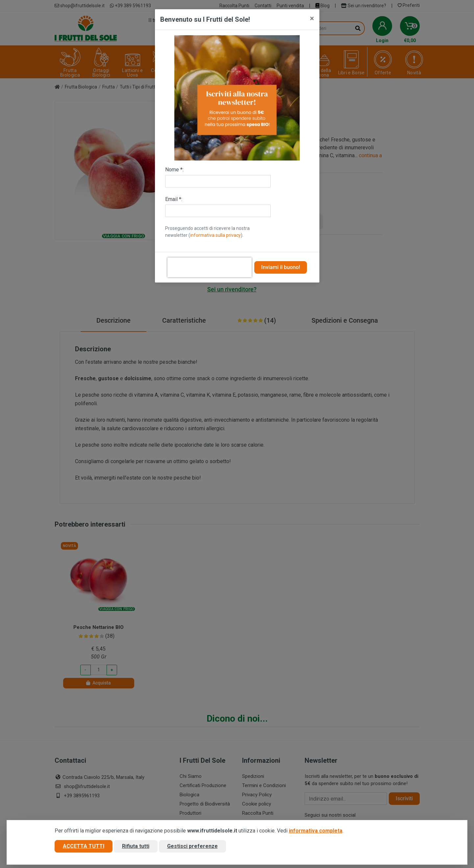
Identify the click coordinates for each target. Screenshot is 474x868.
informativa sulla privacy (215, 235)
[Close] (312, 18)
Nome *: (174, 170)
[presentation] (210, 267)
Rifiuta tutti (136, 846)
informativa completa (316, 831)
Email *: (174, 199)
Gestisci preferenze (192, 846)
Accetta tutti (84, 846)
